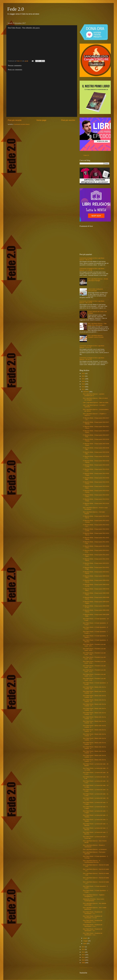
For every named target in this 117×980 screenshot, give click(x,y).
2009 (83, 963)
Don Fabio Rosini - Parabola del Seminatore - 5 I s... (93, 921)
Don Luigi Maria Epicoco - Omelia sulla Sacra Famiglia (98, 280)
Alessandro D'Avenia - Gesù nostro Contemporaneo (93, 900)
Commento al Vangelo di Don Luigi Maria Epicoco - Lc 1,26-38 (92, 269)
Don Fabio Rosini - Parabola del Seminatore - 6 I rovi (93, 917)
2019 (83, 384)
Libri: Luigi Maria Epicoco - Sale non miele (96, 403)
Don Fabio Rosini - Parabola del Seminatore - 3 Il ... (93, 930)
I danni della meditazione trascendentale (95, 290)
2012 (83, 955)
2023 (83, 373)
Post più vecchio (68, 120)
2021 (83, 379)
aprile (85, 943)
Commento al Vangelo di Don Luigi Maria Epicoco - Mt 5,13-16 (92, 302)
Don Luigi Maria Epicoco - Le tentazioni (95, 849)
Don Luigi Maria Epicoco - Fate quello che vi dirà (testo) (97, 324)
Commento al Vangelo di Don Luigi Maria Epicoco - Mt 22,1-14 (92, 259)
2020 (83, 381)
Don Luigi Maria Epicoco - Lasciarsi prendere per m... (94, 395)
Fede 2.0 (16, 9)
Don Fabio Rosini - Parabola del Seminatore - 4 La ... (93, 925)
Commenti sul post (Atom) (22, 124)
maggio (86, 941)
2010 (83, 960)
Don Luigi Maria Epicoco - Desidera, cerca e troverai (96, 336)
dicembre (86, 392)
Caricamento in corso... (87, 968)
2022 (83, 376)
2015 (83, 947)
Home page (41, 120)
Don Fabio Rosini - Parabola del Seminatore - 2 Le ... (93, 934)
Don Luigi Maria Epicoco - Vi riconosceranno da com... (91, 861)
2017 (83, 389)
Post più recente (15, 120)
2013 (83, 952)
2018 (83, 387)
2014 (83, 949)
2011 (83, 957)
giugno (86, 938)
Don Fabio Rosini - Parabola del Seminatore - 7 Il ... (93, 913)
